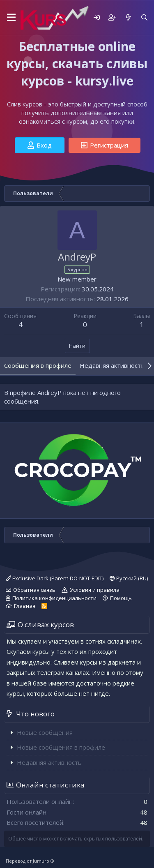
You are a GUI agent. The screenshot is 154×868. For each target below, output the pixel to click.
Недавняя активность (49, 762)
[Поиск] (144, 17)
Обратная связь (34, 590)
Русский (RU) (129, 578)
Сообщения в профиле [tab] (38, 365)
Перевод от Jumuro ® (30, 861)
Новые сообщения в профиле (61, 747)
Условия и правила (95, 590)
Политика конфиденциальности (54, 598)
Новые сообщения (45, 732)
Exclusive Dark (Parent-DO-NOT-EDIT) (55, 578)
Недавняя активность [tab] (112, 365)
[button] (10, 18)
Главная (25, 606)
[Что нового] (128, 17)
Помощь (121, 598)
